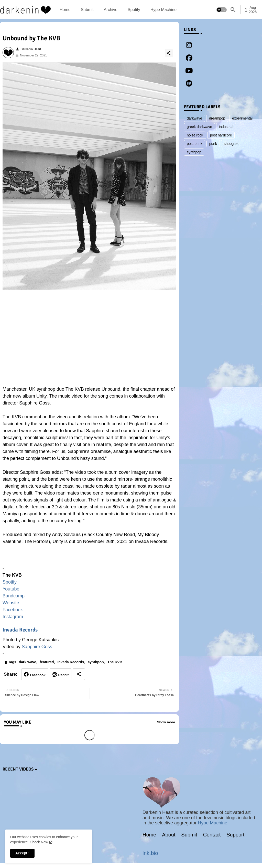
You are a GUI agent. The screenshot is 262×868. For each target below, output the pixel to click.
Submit (87, 10)
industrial (226, 127)
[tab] (65, 10)
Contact (212, 835)
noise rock (195, 135)
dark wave (28, 662)
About (169, 835)
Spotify (134, 10)
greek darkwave (199, 127)
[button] (222, 10)
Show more (166, 722)
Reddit (63, 675)
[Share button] (79, 674)
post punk (195, 144)
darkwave (194, 118)
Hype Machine (163, 10)
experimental (242, 118)
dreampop (217, 118)
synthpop (96, 662)
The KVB (115, 662)
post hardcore (221, 135)
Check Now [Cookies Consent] (39, 842)
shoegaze (232, 144)
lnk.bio (150, 853)
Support (235, 835)
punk (213, 144)
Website (11, 603)
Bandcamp (14, 596)
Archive (110, 10)
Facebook (13, 610)
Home (65, 10)
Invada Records (20, 630)
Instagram (13, 617)
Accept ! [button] (22, 853)
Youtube (11, 589)
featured (47, 662)
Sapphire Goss (37, 647)
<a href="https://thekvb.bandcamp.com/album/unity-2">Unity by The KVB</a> (89, 557)
